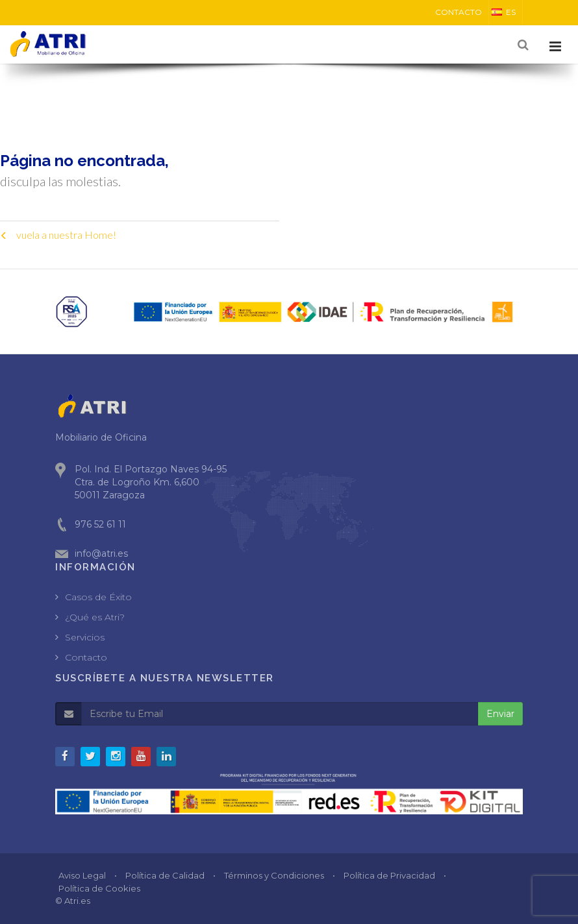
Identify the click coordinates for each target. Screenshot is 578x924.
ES (504, 12)
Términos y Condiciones (274, 875)
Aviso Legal (82, 875)
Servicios (85, 637)
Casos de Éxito (98, 597)
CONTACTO (459, 12)
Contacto (86, 657)
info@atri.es (101, 553)
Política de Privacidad (389, 875)
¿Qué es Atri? (95, 617)
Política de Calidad (165, 875)
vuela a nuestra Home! (58, 235)
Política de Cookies (99, 888)
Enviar (500, 714)
